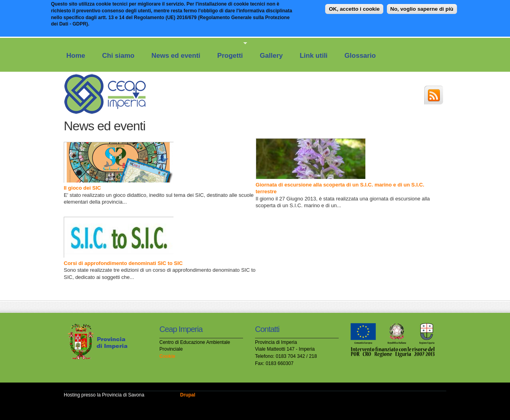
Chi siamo (118, 56)
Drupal (188, 395)
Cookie (167, 356)
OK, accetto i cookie (354, 7)
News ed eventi (176, 56)
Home (76, 56)
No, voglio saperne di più (422, 7)
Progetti (229, 50)
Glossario (360, 56)
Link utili (314, 56)
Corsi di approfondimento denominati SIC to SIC (123, 263)
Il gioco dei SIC (82, 188)
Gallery (271, 56)
